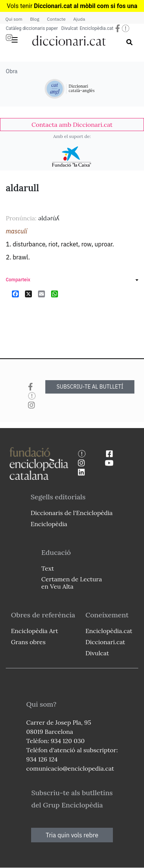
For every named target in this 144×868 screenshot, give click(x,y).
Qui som (14, 19)
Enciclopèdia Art (34, 631)
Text (48, 568)
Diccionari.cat (105, 642)
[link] (72, 125)
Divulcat (70, 28)
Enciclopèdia (49, 524)
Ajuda (79, 19)
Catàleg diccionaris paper (32, 28)
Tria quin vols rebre (72, 835)
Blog (35, 19)
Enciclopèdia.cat (96, 28)
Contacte (56, 19)
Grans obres (28, 642)
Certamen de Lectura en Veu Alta (72, 583)
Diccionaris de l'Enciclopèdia (72, 513)
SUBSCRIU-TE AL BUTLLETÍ (90, 387)
